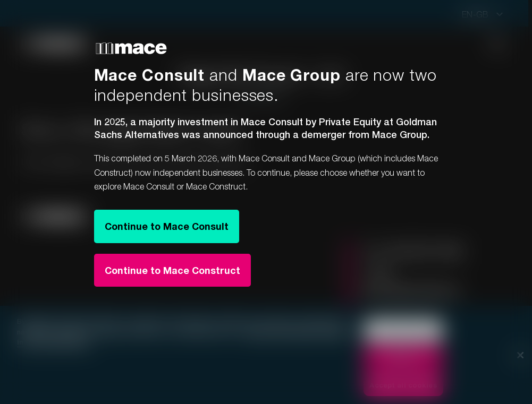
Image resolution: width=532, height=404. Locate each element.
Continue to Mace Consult (167, 226)
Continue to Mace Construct (172, 270)
